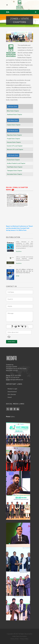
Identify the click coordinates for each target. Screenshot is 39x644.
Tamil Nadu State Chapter (15, 167)
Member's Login (12, 389)
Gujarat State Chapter (14, 125)
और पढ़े (18, 276)
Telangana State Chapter (15, 170)
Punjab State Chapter (13, 139)
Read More (19, 251)
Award (10, 397)
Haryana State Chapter (14, 142)
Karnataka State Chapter (14, 174)
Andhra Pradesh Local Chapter (16, 163)
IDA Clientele (12, 394)
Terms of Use (14, 639)
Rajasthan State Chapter (14, 135)
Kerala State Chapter (13, 160)
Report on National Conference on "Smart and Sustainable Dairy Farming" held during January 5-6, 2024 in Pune (19, 228)
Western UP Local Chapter (15, 149)
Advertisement (12, 392)
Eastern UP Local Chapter (15, 146)
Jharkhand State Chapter (14, 114)
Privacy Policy (24, 639)
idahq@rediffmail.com (17, 380)
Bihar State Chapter (13, 111)
